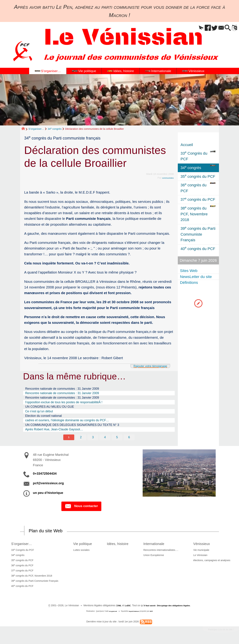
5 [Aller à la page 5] (117, 438)
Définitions (190, 283)
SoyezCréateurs (134, 613)
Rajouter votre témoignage (145, 366)
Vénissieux (205, 545)
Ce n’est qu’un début (39, 411)
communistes (166, 178)
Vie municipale (202, 552)
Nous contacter (81, 507)
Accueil (187, 145)
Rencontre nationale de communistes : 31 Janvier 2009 (62, 389)
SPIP (154, 613)
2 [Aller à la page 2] (80, 438)
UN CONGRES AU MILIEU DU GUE (50, 407)
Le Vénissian (201, 557)
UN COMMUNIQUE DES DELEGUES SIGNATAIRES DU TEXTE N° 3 (72, 425)
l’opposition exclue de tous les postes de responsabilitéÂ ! (64, 402)
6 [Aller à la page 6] (130, 438)
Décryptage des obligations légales (176, 607)
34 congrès (55, 129)
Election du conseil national (43, 416)
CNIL (113, 607)
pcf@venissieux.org (48, 484)
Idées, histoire (120, 545)
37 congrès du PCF (21, 572)
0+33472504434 (45, 474)
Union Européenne (157, 557)
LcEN (122, 607)
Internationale (160, 545)
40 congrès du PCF (21, 587)
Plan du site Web (50, 532)
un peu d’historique (48, 493)
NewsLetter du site (196, 277)
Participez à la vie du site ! (216, 632)
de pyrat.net (111, 613)
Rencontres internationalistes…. (164, 552)
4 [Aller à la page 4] (105, 438)
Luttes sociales (78, 552)
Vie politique (82, 545)
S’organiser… (36, 129)
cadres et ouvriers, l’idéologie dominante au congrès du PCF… (67, 420)
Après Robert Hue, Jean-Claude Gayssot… (54, 429)
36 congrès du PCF (21, 567)
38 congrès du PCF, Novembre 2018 (31, 577)
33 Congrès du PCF (22, 551)
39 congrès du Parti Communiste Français (34, 582)
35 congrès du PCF (21, 562)
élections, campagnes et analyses (213, 562)
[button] (191, 28)
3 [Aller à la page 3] (93, 438)
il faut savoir (147, 607)
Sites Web (189, 271)
